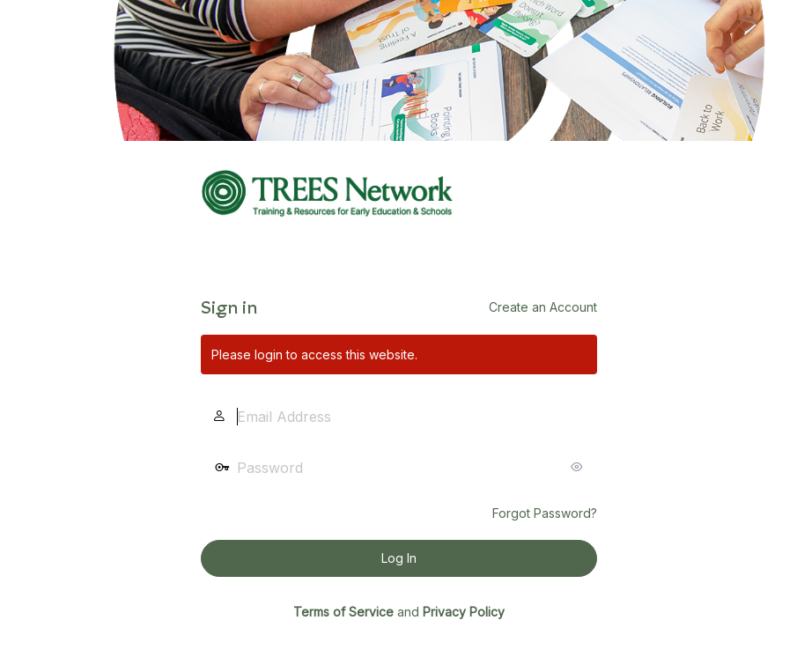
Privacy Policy (464, 612)
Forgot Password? (545, 513)
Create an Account (543, 307)
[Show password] (579, 467)
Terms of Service (343, 612)
